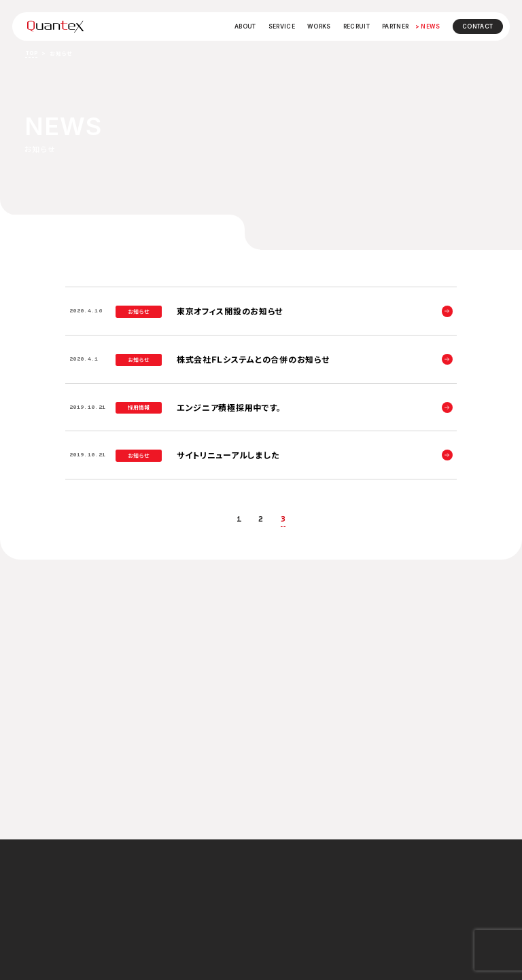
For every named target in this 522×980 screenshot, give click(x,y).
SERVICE (282, 26)
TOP (31, 53)
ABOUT (245, 26)
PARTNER (395, 26)
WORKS (319, 26)
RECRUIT (356, 26)
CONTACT (477, 26)
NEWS (430, 26)
